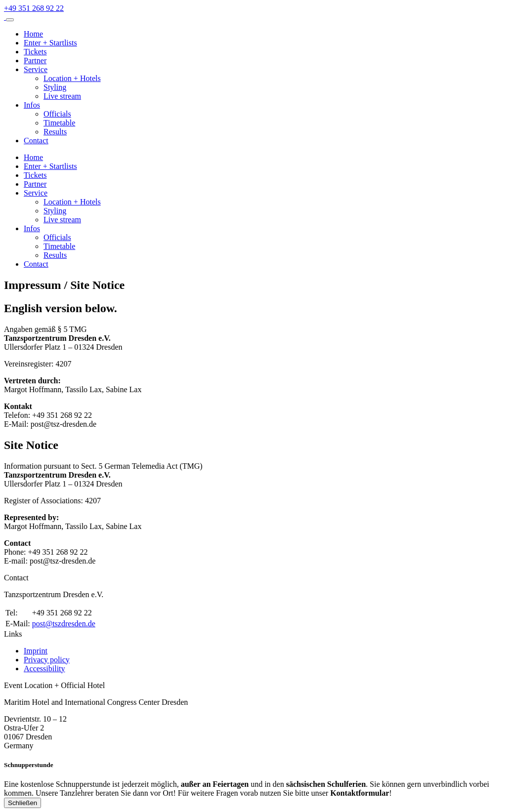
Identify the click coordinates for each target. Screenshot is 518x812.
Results (55, 132)
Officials (57, 114)
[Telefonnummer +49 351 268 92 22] (34, 8)
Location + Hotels (72, 78)
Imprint (36, 651)
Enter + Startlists (50, 43)
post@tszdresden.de (64, 624)
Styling (55, 87)
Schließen (22, 803)
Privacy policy (47, 660)
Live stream (62, 96)
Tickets (35, 52)
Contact (36, 141)
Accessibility (44, 669)
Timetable (59, 123)
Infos (32, 105)
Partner (35, 61)
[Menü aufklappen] (10, 20)
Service (36, 69)
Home (33, 34)
